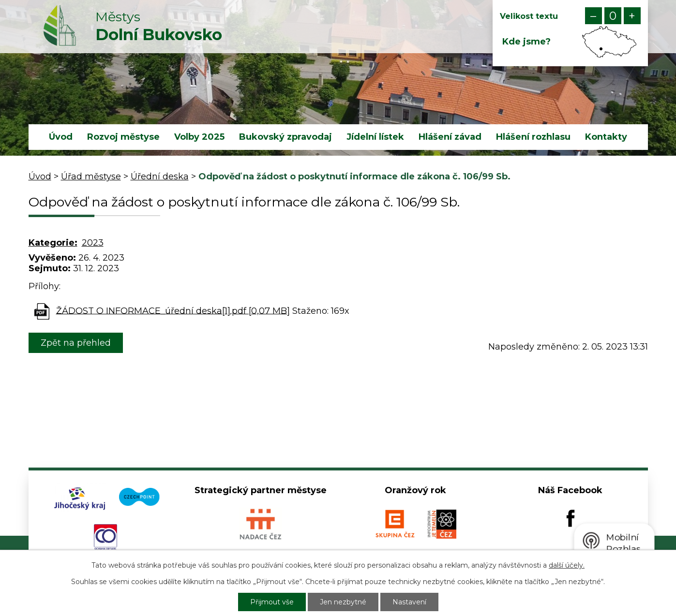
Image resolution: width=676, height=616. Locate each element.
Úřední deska (160, 176)
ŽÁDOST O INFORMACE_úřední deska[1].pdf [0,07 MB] (173, 310)
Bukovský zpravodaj (285, 137)
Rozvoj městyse (123, 137)
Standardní (613, 16)
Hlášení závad (450, 137)
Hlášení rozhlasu (533, 137)
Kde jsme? (526, 42)
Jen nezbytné (343, 602)
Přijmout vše (272, 602)
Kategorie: (53, 243)
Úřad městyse (91, 176)
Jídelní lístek (375, 137)
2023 (93, 243)
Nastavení (409, 602)
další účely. (567, 565)
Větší (632, 16)
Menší (593, 16)
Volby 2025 (199, 137)
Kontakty (606, 137)
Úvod (61, 137)
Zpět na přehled (76, 343)
